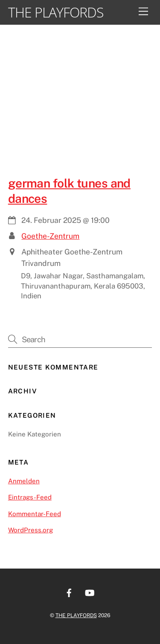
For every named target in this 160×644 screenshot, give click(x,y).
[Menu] (143, 12)
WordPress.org (31, 530)
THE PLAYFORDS (76, 615)
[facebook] (69, 592)
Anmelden (24, 481)
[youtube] (90, 592)
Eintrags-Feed (30, 497)
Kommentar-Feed (35, 514)
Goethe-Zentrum (50, 236)
